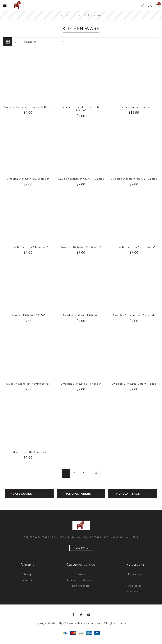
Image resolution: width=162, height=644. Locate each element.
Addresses (135, 586)
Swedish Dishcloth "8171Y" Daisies (134, 179)
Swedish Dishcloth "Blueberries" (28, 179)
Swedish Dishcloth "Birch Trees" (134, 247)
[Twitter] (81, 615)
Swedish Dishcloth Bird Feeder (81, 384)
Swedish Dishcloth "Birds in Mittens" (28, 107)
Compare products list (81, 580)
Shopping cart (135, 592)
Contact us (27, 580)
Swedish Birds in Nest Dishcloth (134, 315)
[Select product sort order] (44, 42)
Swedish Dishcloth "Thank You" (28, 452)
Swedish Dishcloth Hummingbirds (28, 384)
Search (81, 574)
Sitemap (27, 574)
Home (61, 15)
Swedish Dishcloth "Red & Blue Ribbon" (81, 109)
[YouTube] (89, 615)
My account (135, 574)
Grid (8, 42)
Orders (135, 580)
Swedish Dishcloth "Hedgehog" (28, 247)
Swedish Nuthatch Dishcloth (81, 315)
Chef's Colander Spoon (134, 107)
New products (81, 586)
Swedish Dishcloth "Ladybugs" (81, 247)
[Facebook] (74, 615)
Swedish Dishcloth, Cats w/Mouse (134, 384)
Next (96, 473)
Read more (81, 548)
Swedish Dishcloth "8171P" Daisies (81, 179)
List (17, 42)
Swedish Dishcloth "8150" (28, 315)
